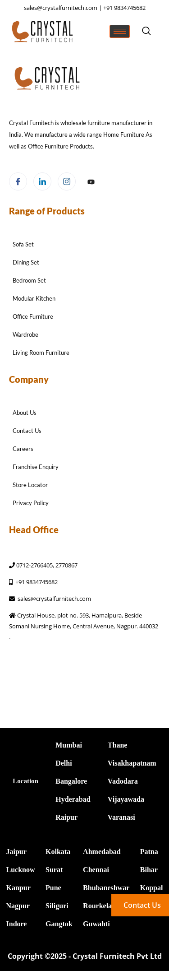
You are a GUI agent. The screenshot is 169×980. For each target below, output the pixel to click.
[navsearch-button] (146, 32)
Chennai (96, 870)
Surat (54, 870)
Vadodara (123, 781)
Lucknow (21, 870)
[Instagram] (67, 181)
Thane (118, 745)
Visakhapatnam (132, 763)
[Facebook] (18, 181)
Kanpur (18, 888)
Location (25, 781)
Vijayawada (126, 799)
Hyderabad (73, 799)
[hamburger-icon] (120, 31)
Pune (53, 888)
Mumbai (69, 745)
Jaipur (16, 852)
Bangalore (71, 781)
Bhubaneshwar (106, 888)
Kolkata (58, 852)
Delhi (64, 763)
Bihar (149, 870)
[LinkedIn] (42, 181)
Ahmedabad (102, 852)
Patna (149, 852)
